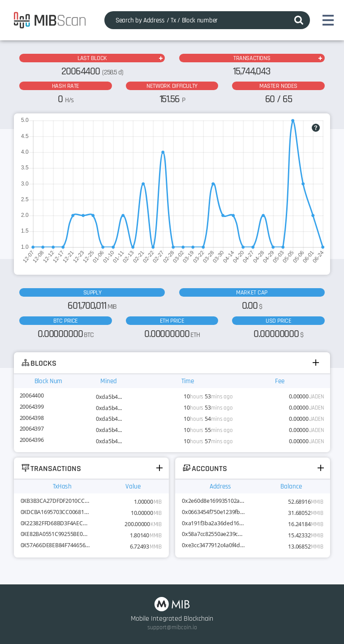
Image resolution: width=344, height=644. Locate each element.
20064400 (32, 395)
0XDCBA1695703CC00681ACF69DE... (55, 512)
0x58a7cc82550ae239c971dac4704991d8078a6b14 (213, 534)
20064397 (32, 429)
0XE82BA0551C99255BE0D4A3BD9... (55, 534)
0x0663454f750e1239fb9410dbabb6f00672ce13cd (213, 512)
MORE (161, 58)
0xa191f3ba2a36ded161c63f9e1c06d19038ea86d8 (213, 523)
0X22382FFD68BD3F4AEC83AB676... (55, 523)
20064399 (32, 407)
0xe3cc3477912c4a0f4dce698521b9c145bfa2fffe (213, 545)
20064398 (32, 418)
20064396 (32, 440)
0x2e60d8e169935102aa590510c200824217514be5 (213, 501)
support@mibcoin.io (172, 627)
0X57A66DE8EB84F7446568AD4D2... (55, 545)
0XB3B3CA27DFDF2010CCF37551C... (55, 501)
